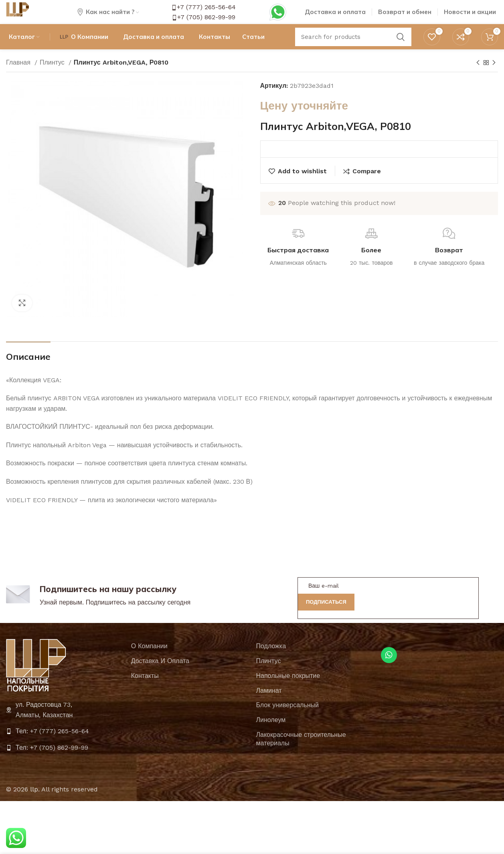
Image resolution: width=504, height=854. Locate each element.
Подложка (271, 661)
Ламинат (269, 705)
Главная (19, 77)
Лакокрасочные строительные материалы (301, 754)
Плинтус (53, 77)
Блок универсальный (287, 720)
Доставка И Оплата (160, 676)
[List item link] (65, 746)
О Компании (149, 661)
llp (34, 804)
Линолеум (271, 735)
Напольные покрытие (288, 691)
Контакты (145, 691)
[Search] (353, 50)
